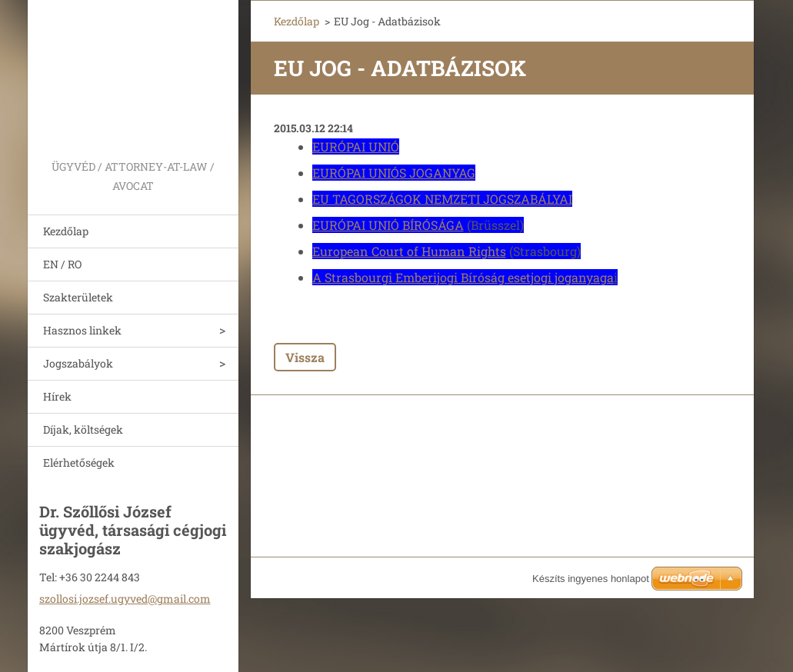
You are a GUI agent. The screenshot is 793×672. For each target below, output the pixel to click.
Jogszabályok (78, 363)
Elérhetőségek (79, 462)
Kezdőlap (66, 231)
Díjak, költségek (83, 429)
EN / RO (62, 264)
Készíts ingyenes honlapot (591, 579)
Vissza (305, 357)
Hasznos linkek (82, 330)
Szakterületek (78, 297)
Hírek (57, 396)
